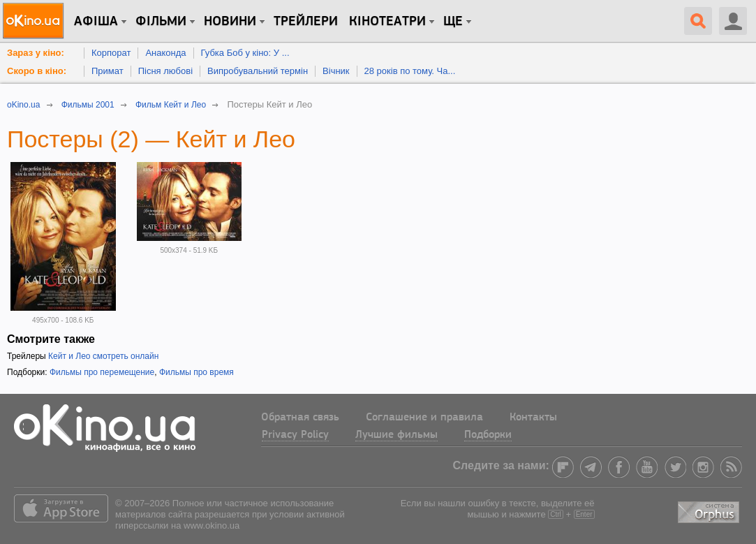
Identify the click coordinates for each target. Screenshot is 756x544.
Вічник (336, 71)
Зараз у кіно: (36, 53)
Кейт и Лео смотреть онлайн (103, 356)
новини (230, 22)
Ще (453, 22)
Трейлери (306, 22)
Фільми (161, 22)
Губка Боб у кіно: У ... (245, 53)
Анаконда (165, 53)
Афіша (96, 22)
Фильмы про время (197, 372)
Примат (108, 71)
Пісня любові (165, 71)
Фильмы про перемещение (102, 372)
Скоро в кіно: (37, 71)
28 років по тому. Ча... (410, 71)
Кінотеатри (387, 22)
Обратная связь (300, 418)
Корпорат (111, 53)
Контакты (533, 418)
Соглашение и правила (424, 418)
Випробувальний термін (258, 71)
